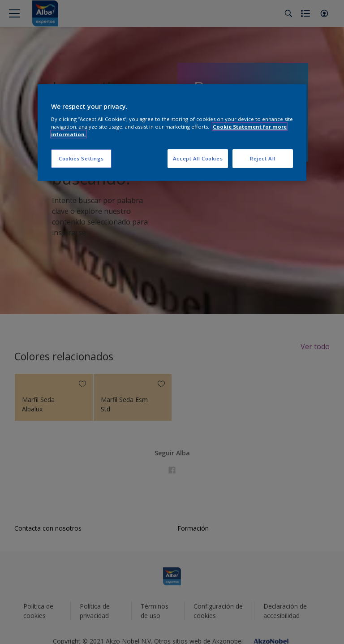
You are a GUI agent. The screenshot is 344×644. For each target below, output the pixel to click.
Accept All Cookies (198, 158)
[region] (172, 132)
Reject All (263, 158)
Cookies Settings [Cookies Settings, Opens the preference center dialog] (81, 158)
